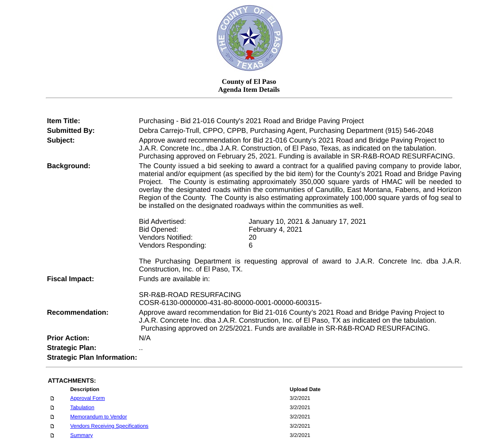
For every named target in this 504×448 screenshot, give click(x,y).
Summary (81, 435)
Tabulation (82, 407)
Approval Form (88, 398)
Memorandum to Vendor (99, 417)
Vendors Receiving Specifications (109, 426)
